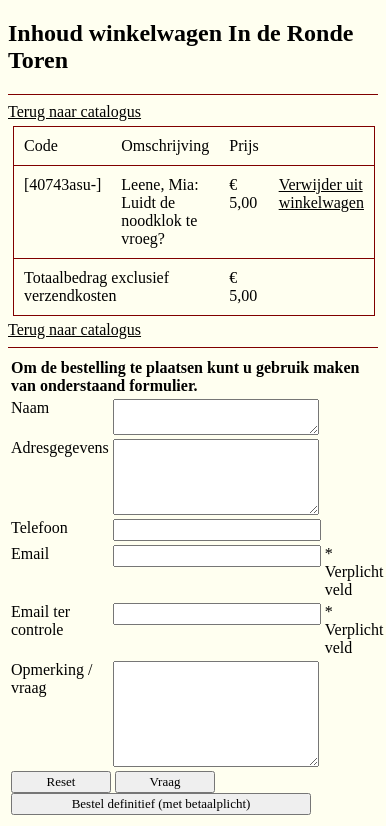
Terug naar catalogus (74, 111)
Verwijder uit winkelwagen (321, 193)
